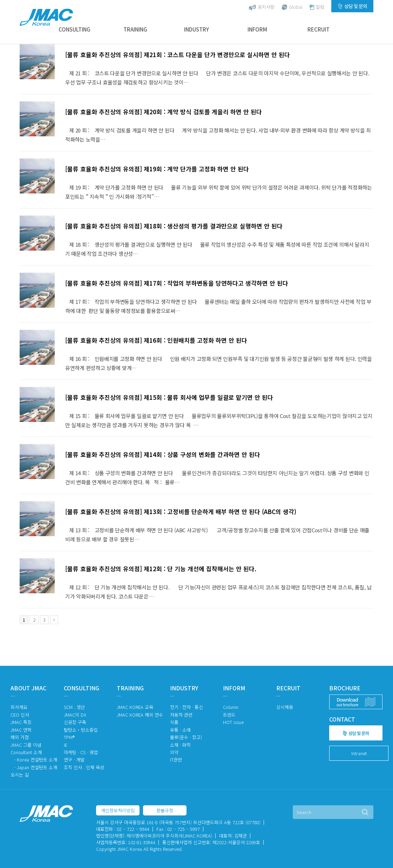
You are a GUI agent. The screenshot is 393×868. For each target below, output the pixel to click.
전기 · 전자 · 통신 (187, 707)
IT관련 (176, 760)
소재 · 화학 (180, 745)
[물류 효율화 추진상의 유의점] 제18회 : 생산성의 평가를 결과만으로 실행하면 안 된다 (174, 226)
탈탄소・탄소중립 (81, 730)
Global (292, 7)
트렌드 (229, 715)
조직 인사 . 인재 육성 (84, 767)
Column (231, 707)
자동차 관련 (181, 715)
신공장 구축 (75, 722)
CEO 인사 (20, 715)
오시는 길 (20, 775)
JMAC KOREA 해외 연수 (140, 715)
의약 (174, 752)
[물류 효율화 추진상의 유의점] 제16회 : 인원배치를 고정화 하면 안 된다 (156, 340)
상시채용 (285, 707)
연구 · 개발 (74, 760)
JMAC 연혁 (21, 730)
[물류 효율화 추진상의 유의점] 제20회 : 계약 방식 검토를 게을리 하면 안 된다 (164, 112)
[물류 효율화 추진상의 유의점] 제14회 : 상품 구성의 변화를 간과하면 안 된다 (163, 454)
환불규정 (165, 810)
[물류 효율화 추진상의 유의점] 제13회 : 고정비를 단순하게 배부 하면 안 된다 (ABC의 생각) (181, 511)
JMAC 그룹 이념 (26, 745)
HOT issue (233, 722)
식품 (174, 722)
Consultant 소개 (26, 752)
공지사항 (262, 7)
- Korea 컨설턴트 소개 (36, 760)
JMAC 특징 (21, 722)
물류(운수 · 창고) (186, 737)
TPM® (69, 737)
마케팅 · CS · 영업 (81, 752)
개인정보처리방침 (118, 810)
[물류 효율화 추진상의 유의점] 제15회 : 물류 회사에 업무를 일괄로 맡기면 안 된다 (169, 397)
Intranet (359, 753)
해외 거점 (20, 737)
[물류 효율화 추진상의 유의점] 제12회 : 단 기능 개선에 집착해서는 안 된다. (161, 569)
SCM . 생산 (74, 707)
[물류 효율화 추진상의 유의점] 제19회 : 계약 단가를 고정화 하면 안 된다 (157, 169)
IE (66, 745)
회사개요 (19, 707)
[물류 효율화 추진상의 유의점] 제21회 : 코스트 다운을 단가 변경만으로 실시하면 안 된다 (178, 54)
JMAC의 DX (75, 715)
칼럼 (317, 7)
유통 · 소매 (180, 730)
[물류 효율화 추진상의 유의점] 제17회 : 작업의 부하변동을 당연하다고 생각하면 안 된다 (177, 283)
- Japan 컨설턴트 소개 (36, 767)
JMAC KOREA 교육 (135, 707)
